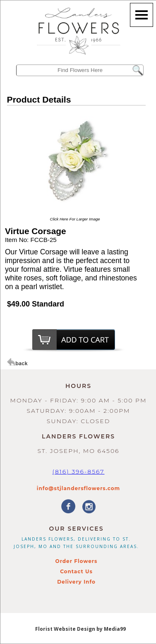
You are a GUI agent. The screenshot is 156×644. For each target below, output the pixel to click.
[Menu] (142, 15)
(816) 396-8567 (78, 472)
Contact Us (76, 571)
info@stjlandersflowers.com (78, 488)
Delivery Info (76, 582)
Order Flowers (77, 561)
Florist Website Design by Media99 (80, 629)
